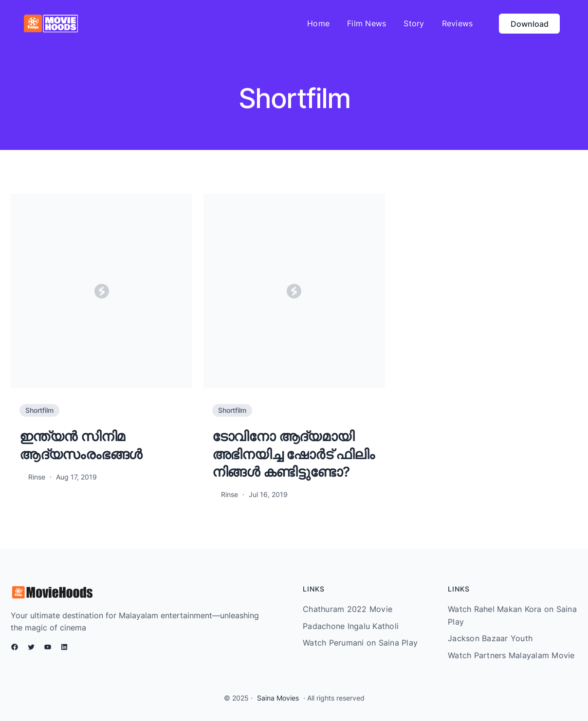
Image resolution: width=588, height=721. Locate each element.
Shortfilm (39, 410)
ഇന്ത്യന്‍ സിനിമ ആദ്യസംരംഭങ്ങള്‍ (81, 445)
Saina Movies (278, 698)
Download (530, 24)
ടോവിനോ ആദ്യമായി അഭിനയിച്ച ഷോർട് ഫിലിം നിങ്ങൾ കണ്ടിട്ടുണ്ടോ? (294, 454)
